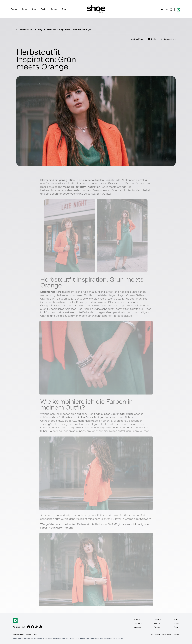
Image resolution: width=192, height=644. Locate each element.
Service (54, 9)
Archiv (137, 619)
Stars (34, 9)
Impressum (155, 634)
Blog (64, 9)
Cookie (177, 634)
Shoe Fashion (26, 29)
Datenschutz (167, 634)
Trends (14, 9)
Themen (138, 623)
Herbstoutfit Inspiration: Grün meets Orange (69, 29)
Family (43, 9)
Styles (24, 9)
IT (167, 10)
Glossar (138, 627)
